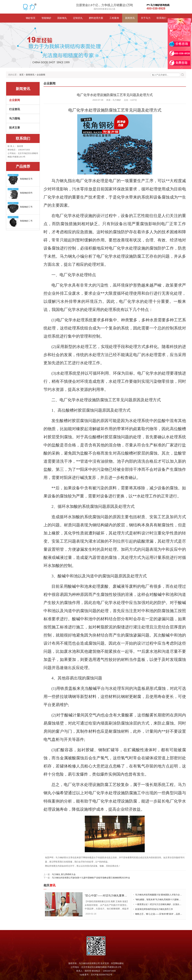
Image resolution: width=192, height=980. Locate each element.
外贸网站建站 (117, 963)
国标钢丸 (62, 18)
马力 (55, 181)
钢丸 (64, 181)
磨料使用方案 (96, 18)
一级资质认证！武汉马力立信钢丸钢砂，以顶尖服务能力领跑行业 (160, 904)
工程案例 (114, 18)
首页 (21, 75)
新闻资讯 (130, 18)
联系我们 (161, 18)
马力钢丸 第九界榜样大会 (64, 874)
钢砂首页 (31, 18)
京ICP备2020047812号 (101, 974)
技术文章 (15, 128)
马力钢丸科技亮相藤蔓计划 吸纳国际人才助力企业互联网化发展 (160, 894)
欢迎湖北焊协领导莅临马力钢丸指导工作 (154, 909)
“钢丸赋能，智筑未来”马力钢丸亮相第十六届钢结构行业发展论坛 (160, 899)
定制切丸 (78, 18)
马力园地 (15, 118)
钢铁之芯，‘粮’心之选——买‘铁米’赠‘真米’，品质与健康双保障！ (160, 913)
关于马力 (146, 18)
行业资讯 (15, 109)
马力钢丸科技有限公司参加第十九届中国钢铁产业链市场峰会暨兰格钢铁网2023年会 (91, 877)
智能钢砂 (46, 18)
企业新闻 (41, 75)
